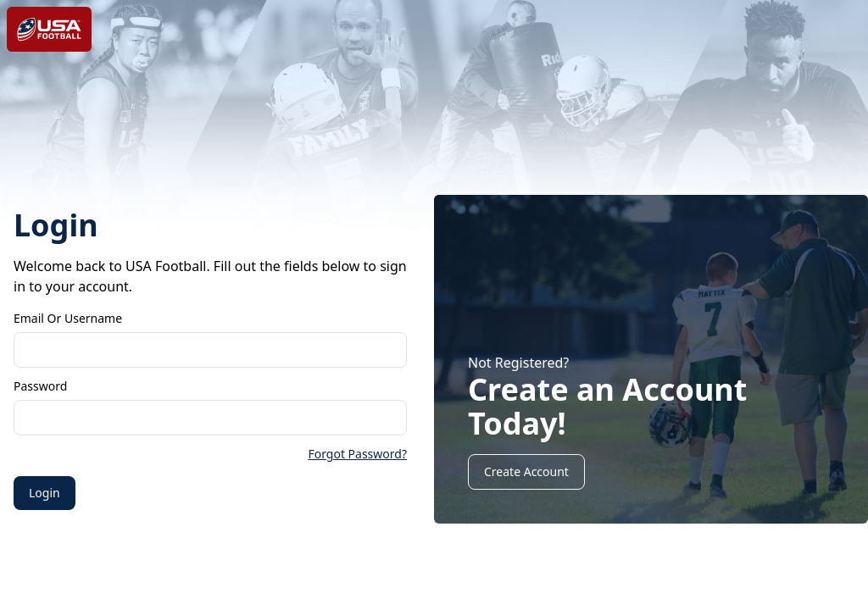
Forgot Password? (357, 454)
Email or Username (68, 318)
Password (40, 386)
